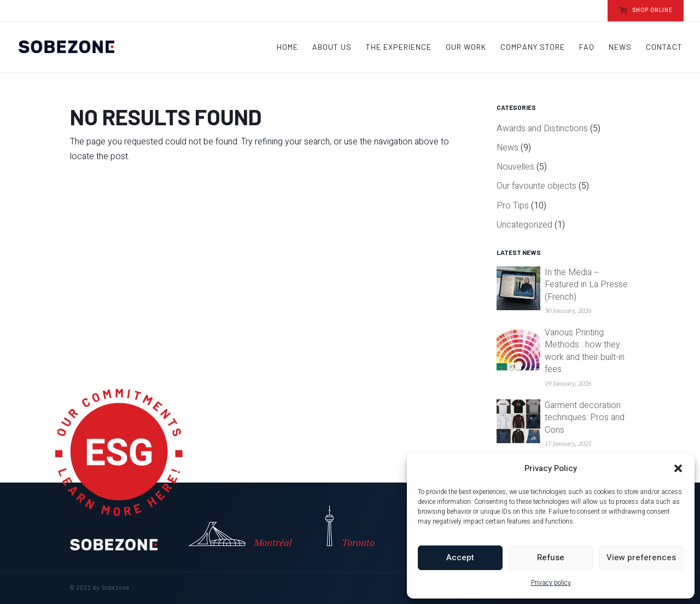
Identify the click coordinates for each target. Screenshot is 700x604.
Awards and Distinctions (542, 129)
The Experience (399, 47)
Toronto (350, 527)
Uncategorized (524, 225)
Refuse (551, 557)
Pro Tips (513, 206)
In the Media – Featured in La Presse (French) (586, 285)
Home (287, 47)
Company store (533, 47)
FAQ (587, 47)
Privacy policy (551, 583)
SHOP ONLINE (646, 10)
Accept (460, 557)
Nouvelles (515, 167)
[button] (678, 468)
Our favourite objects (536, 186)
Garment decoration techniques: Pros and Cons (585, 418)
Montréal (232, 535)
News (620, 47)
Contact (664, 47)
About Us (332, 47)
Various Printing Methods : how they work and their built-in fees (585, 351)
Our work (466, 47)
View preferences (641, 557)
